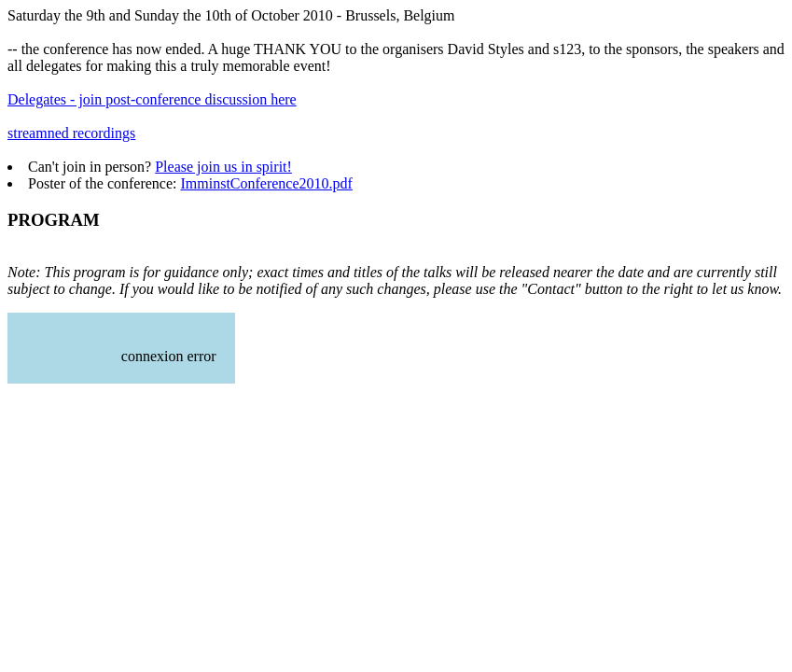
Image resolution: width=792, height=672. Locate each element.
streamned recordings (71, 133)
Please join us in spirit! (223, 167)
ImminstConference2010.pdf (266, 183)
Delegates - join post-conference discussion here (152, 99)
